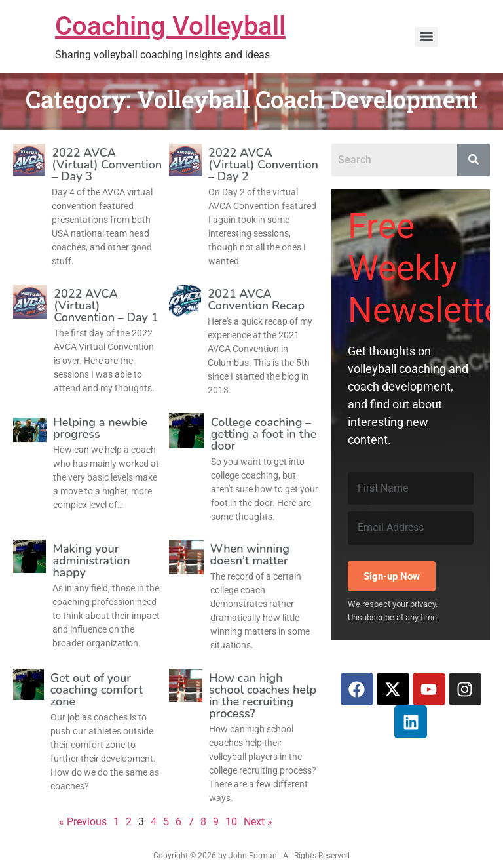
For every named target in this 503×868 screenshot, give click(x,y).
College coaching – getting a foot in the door (264, 434)
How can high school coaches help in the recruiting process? (263, 696)
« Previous (83, 822)
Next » (258, 822)
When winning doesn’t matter (250, 555)
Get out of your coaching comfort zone (97, 690)
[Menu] (426, 37)
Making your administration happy (91, 561)
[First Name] (411, 488)
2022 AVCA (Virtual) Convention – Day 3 (107, 165)
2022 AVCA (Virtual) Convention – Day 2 (263, 165)
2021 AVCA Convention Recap (256, 300)
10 (231, 822)
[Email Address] (411, 528)
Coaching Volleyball (170, 26)
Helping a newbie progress (100, 428)
